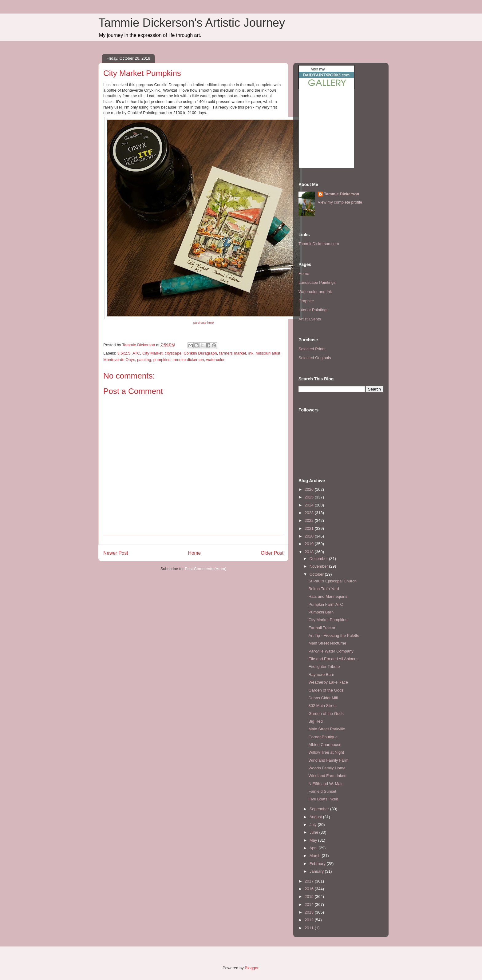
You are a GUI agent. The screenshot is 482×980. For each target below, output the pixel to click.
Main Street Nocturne (327, 643)
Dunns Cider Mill (323, 698)
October (317, 574)
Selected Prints (312, 349)
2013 (310, 912)
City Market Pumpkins (328, 620)
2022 (310, 520)
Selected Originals (315, 358)
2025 (310, 497)
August (316, 817)
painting (144, 360)
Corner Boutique (323, 737)
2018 (310, 552)
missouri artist (268, 353)
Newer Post (116, 553)
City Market (152, 353)
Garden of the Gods (326, 690)
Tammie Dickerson (342, 194)
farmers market (233, 353)
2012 (310, 920)
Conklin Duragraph (200, 353)
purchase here (203, 323)
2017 (310, 881)
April (314, 848)
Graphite (306, 301)
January (317, 871)
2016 (310, 889)
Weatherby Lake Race (328, 682)
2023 (310, 513)
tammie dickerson (188, 360)
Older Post (272, 553)
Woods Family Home (327, 768)
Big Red (315, 721)
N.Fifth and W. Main (326, 784)
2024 (310, 505)
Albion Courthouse (325, 745)
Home (195, 553)
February (318, 864)
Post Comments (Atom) (205, 569)
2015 (310, 897)
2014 (310, 905)
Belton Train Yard (324, 589)
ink (251, 353)
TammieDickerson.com (319, 244)
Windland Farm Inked (327, 776)
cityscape (173, 353)
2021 (310, 528)
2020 (310, 536)
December (319, 559)
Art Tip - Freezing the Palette (334, 635)
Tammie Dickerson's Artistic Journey (192, 23)
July (314, 825)
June (314, 832)
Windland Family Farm (328, 760)
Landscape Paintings (317, 282)
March (316, 856)
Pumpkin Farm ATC (326, 604)
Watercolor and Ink (315, 292)
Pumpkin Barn (321, 612)
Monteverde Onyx (119, 360)
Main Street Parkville (327, 729)
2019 (310, 544)
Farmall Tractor (322, 628)
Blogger (251, 968)
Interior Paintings (314, 310)
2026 (310, 489)
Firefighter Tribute (324, 667)
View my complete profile (340, 202)
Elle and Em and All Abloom (333, 659)
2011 (310, 928)
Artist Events (310, 319)
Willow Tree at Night (326, 752)
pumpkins (162, 360)
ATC (136, 353)
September (320, 809)
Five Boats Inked (323, 799)
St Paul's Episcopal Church (332, 581)
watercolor (215, 360)
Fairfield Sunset (322, 791)
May (314, 840)
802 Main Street (322, 706)
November (319, 566)
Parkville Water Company (331, 651)
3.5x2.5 (124, 353)
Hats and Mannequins (328, 596)
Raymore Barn (321, 674)
